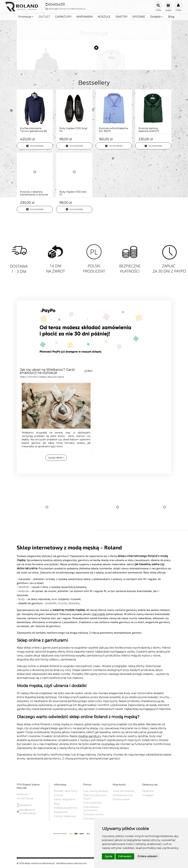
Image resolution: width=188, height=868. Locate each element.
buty (22, 599)
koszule (24, 591)
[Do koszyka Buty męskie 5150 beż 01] (74, 209)
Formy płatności (92, 803)
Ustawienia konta (122, 795)
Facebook (148, 791)
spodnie (24, 587)
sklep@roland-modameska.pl (28, 812)
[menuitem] (26, 17)
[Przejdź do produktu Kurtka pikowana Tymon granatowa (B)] (35, 112)
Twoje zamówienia (123, 791)
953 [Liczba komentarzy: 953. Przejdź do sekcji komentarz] (90, 371)
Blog (50, 377)
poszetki (51, 603)
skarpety (74, 603)
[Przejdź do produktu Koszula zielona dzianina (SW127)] (153, 112)
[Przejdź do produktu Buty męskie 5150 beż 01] (74, 175)
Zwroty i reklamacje (65, 816)
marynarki (99, 614)
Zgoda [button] (108, 856)
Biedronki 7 (23, 794)
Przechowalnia (121, 799)
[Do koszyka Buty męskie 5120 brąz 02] (74, 146)
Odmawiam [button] (125, 856)
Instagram (148, 795)
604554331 (26, 805)
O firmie (59, 795)
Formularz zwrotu (93, 814)
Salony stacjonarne (65, 799)
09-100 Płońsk (25, 799)
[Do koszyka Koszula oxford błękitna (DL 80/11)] (114, 146)
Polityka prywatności (66, 808)
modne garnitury (89, 736)
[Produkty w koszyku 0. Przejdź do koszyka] (168, 7)
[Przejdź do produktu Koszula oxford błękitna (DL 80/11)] (114, 112)
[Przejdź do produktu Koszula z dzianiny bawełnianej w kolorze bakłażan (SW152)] (35, 175)
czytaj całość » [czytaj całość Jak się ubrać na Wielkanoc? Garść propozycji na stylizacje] (56, 458)
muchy (62, 603)
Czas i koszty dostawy (96, 791)
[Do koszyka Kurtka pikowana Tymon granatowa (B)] (35, 146)
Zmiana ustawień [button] (147, 856)
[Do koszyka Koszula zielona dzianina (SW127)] (153, 146)
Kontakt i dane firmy (66, 791)
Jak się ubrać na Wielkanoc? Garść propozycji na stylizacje (47, 371)
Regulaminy (61, 812)
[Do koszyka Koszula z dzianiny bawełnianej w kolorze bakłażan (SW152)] (35, 209)
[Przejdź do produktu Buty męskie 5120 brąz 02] (74, 112)
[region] (94, 263)
